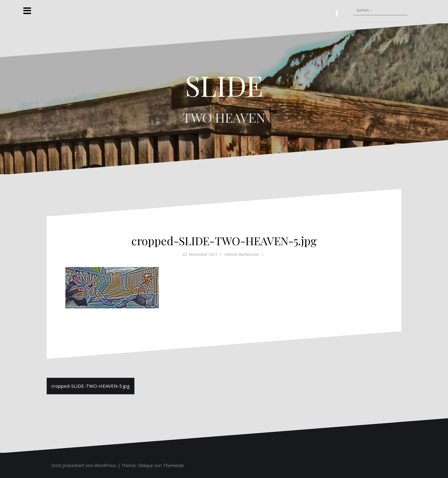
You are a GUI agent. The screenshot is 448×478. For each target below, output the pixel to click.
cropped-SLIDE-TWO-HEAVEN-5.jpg (91, 386)
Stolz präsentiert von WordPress (84, 465)
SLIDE (224, 85)
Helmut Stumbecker (242, 254)
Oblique (145, 465)
